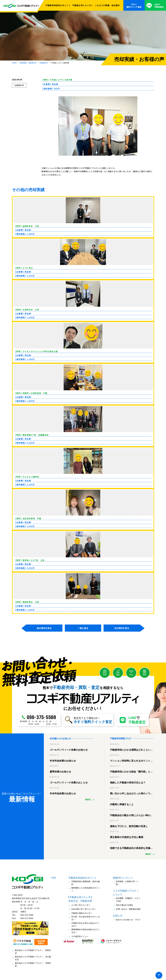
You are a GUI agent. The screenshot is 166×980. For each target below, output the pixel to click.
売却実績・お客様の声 (28, 63)
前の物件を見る (44, 628)
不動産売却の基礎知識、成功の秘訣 (86, 882)
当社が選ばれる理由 (124, 904)
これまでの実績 (102, 5)
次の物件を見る (122, 628)
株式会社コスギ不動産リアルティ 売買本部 (33, 963)
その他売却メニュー (80, 935)
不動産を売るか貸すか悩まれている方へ (86, 923)
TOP (54, 877)
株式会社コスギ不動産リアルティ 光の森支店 (33, 957)
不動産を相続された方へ (82, 912)
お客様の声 (44, 63)
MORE (88, 799)
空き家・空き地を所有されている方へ (86, 917)
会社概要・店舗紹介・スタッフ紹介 (128, 898)
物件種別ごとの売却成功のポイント (86, 888)
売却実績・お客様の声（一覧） (127, 882)
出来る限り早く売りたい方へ (84, 908)
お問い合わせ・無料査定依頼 (128, 908)
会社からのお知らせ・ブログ (128, 918)
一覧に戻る (83, 628)
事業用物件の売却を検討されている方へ (86, 930)
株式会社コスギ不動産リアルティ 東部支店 (33, 951)
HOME (14, 63)
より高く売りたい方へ (81, 904)
